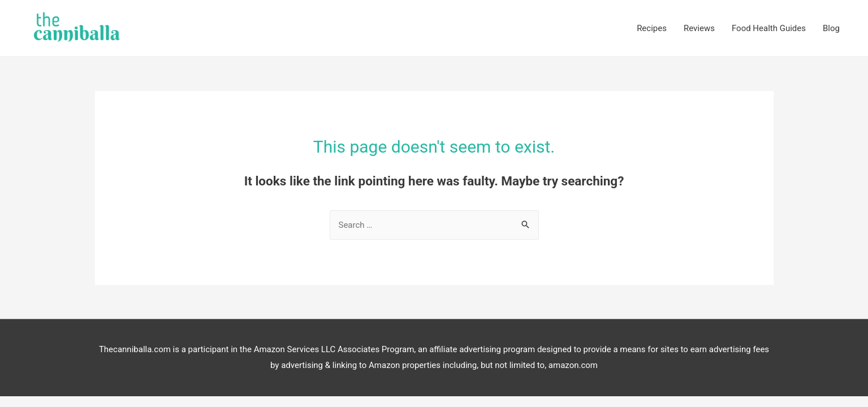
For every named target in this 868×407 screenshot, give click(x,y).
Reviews (699, 28)
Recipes (652, 28)
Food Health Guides (769, 28)
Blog (831, 28)
